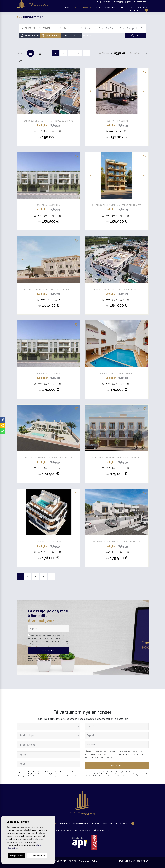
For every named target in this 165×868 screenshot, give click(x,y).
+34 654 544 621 (123, 2)
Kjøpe (131, 7)
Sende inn (49, 650)
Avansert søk (51, 35)
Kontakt (136, 10)
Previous (20, 91)
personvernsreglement (36, 641)
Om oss (143, 7)
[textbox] (30, 28)
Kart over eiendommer (73, 35)
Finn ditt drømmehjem (109, 7)
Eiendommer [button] (83, 7)
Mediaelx (143, 861)
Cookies (84, 861)
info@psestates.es (141, 2)
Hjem (68, 7)
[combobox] (29, 28)
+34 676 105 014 (104, 2)
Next (77, 91)
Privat (72, 861)
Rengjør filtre (30, 35)
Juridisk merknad (55, 861)
